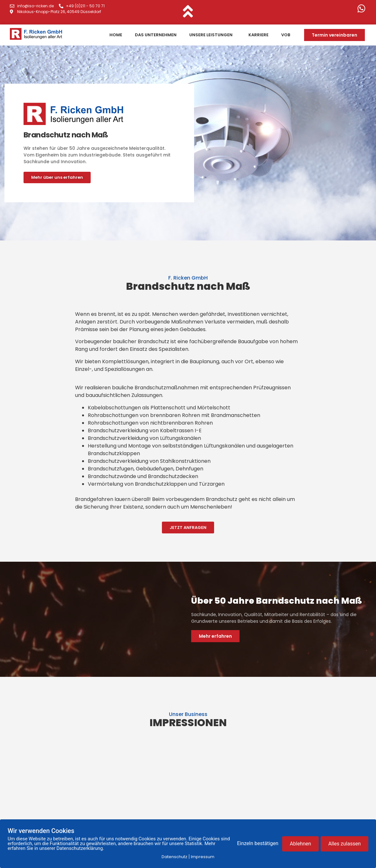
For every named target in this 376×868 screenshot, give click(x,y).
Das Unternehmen (156, 35)
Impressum (203, 857)
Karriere (258, 35)
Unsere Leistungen (212, 35)
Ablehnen (300, 844)
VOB (286, 35)
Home (116, 35)
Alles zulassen (345, 844)
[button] (334, 35)
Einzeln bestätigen (258, 844)
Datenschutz (174, 857)
